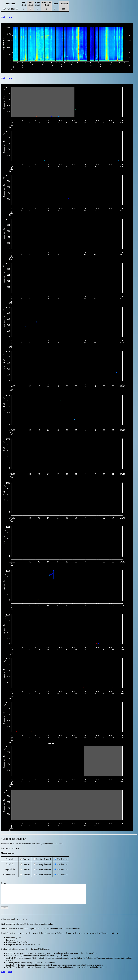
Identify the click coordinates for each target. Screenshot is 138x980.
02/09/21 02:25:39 (11, 9)
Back (3, 17)
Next (10, 17)
